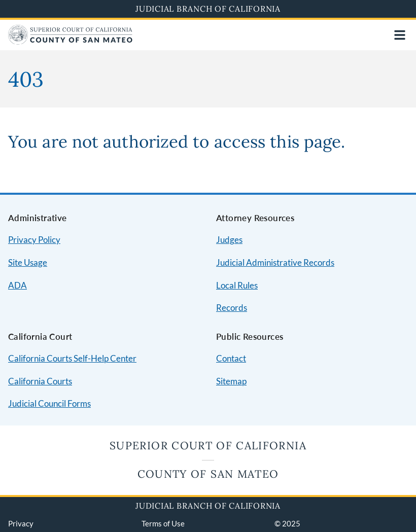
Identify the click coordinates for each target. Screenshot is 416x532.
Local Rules (237, 285)
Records (232, 308)
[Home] (70, 41)
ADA (18, 285)
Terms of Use (163, 523)
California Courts (40, 381)
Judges (229, 240)
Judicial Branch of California (208, 9)
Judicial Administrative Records (275, 262)
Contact (231, 358)
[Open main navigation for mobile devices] (400, 35)
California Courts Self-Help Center (72, 358)
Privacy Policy (34, 240)
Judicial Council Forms (49, 403)
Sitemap (231, 381)
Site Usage (28, 262)
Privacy (21, 523)
